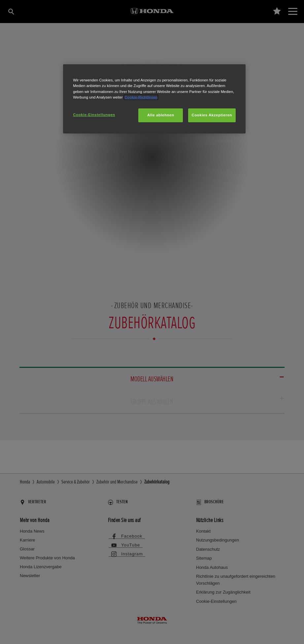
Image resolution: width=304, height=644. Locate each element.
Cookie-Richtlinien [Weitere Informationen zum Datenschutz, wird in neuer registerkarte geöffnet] (141, 97)
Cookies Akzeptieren (212, 115)
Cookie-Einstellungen (94, 115)
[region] (154, 99)
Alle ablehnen (161, 115)
